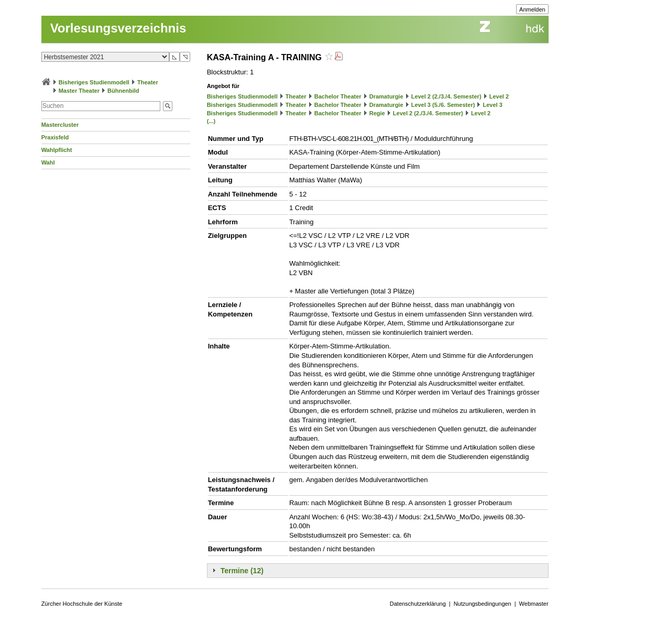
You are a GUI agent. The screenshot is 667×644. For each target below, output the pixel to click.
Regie (377, 113)
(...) (211, 121)
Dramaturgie (386, 96)
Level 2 (499, 96)
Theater (148, 82)
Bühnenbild (123, 91)
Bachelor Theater (338, 96)
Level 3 (492, 105)
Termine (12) (242, 571)
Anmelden (532, 9)
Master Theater (79, 91)
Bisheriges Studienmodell (94, 82)
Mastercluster (60, 125)
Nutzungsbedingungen (483, 604)
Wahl (48, 162)
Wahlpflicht (57, 150)
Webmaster (534, 604)
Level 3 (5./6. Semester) (443, 105)
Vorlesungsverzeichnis (118, 28)
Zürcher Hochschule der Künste (82, 604)
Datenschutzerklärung (418, 604)
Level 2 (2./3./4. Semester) (446, 96)
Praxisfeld (55, 137)
